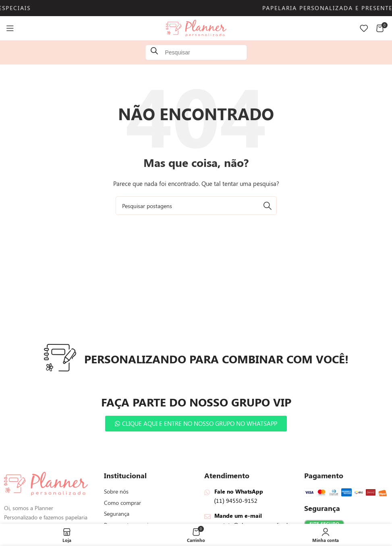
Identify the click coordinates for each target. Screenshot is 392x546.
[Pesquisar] (196, 206)
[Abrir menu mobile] (10, 28)
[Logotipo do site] (196, 28)
